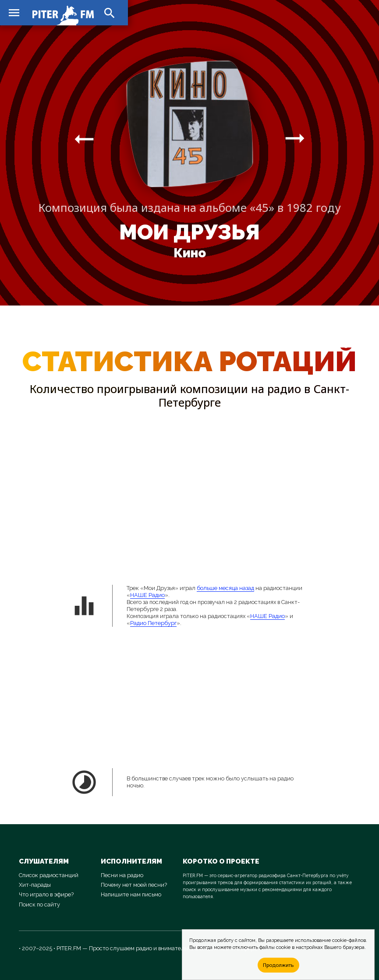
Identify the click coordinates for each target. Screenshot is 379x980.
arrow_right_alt (84, 139)
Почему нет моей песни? (134, 885)
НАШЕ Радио (147, 595)
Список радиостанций (49, 875)
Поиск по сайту (39, 904)
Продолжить (278, 965)
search (110, 13)
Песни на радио (122, 875)
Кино (190, 253)
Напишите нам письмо (131, 894)
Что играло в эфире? (46, 894)
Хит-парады (35, 885)
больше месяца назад (225, 588)
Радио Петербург (153, 623)
